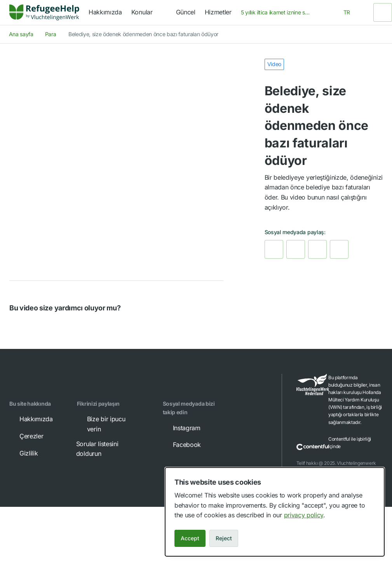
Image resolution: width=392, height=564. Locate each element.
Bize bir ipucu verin (101, 424)
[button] (16, 326)
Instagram (181, 428)
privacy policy (304, 515)
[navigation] (149, 12)
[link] (44, 12)
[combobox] (278, 12)
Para (51, 34)
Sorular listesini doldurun (107, 448)
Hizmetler (218, 12)
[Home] (44, 12)
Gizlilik (23, 453)
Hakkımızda (105, 12)
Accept (190, 538)
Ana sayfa (21, 34)
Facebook (181, 445)
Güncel (186, 12)
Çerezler (26, 436)
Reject (224, 538)
